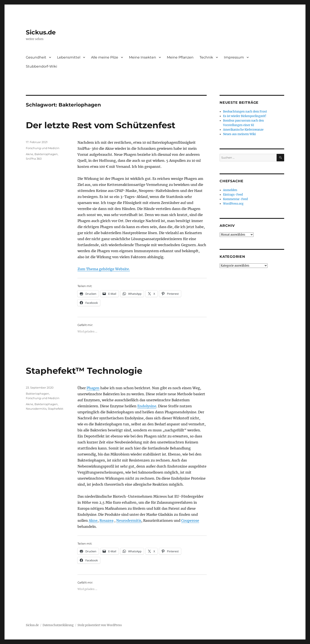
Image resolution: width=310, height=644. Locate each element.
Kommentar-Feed (235, 199)
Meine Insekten (143, 57)
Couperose (190, 520)
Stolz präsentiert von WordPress (100, 625)
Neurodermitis (129, 520)
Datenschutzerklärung (58, 625)
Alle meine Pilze (105, 57)
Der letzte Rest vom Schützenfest (101, 125)
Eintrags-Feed (233, 195)
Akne (29, 154)
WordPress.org (233, 204)
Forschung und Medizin (43, 148)
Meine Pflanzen (180, 57)
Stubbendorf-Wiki (41, 66)
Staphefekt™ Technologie (84, 371)
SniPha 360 (34, 159)
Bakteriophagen (46, 154)
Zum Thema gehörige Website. (104, 269)
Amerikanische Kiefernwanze (243, 130)
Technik (206, 57)
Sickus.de (41, 32)
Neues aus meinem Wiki (239, 134)
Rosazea (106, 520)
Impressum (234, 57)
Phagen (93, 388)
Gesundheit (36, 57)
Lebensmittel (69, 57)
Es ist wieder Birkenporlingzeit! (245, 116)
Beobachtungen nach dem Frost (245, 112)
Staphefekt (56, 409)
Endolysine (147, 406)
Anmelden (230, 190)
